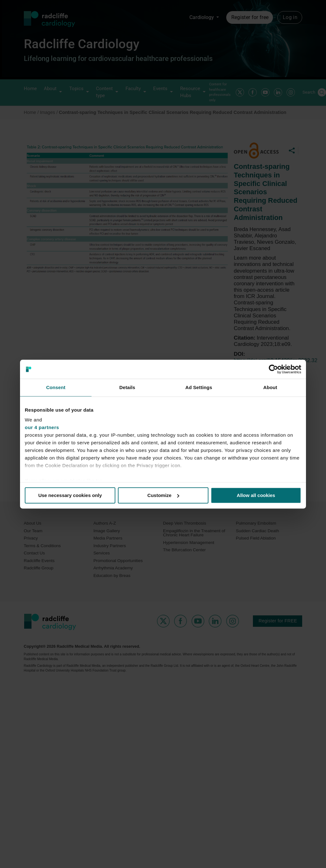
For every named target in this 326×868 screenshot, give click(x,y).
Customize (163, 495)
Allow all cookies (256, 495)
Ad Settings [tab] (199, 387)
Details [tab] (127, 387)
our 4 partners (42, 427)
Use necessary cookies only (70, 495)
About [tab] (270, 387)
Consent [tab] (56, 387)
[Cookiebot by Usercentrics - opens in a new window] (273, 369)
